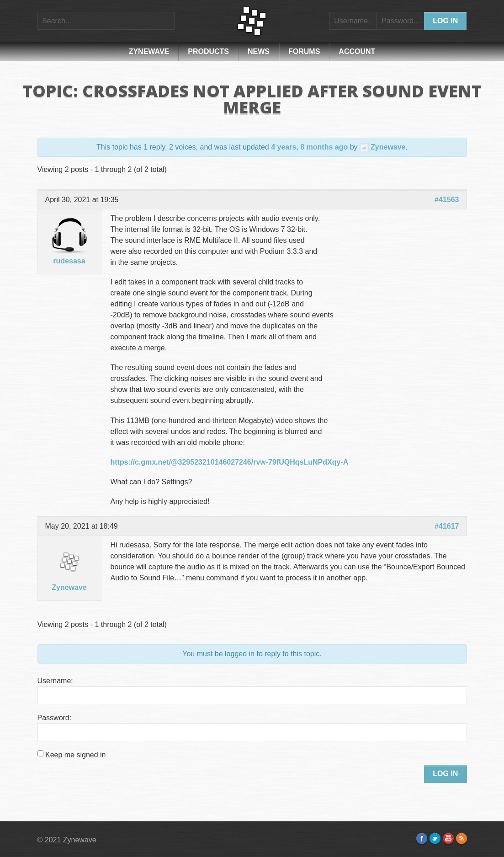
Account (357, 51)
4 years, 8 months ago (309, 147)
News (259, 51)
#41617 (447, 526)
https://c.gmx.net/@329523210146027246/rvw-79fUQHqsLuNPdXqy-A (230, 462)
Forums (304, 51)
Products (208, 51)
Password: (55, 718)
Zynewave (149, 51)
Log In (445, 774)
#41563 (447, 200)
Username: (55, 681)
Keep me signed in (76, 755)
